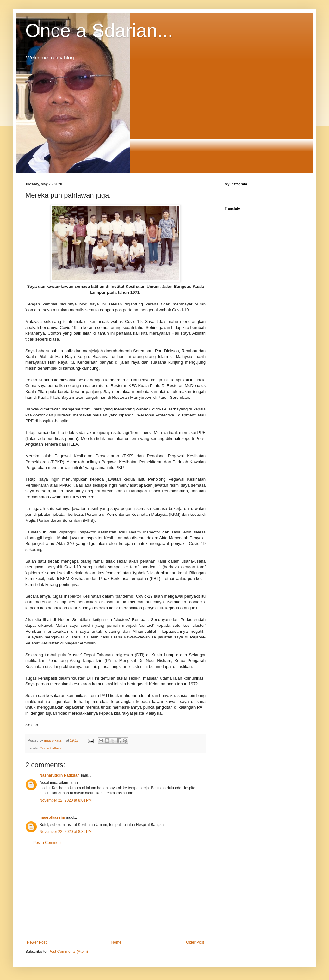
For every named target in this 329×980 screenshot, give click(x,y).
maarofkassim (52, 817)
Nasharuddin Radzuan (60, 775)
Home (116, 942)
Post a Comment (47, 843)
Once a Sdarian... (99, 31)
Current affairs (51, 748)
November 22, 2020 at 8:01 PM (66, 800)
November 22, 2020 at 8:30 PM (66, 832)
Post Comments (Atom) (68, 952)
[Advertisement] (115, 893)
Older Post (195, 942)
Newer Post (37, 942)
